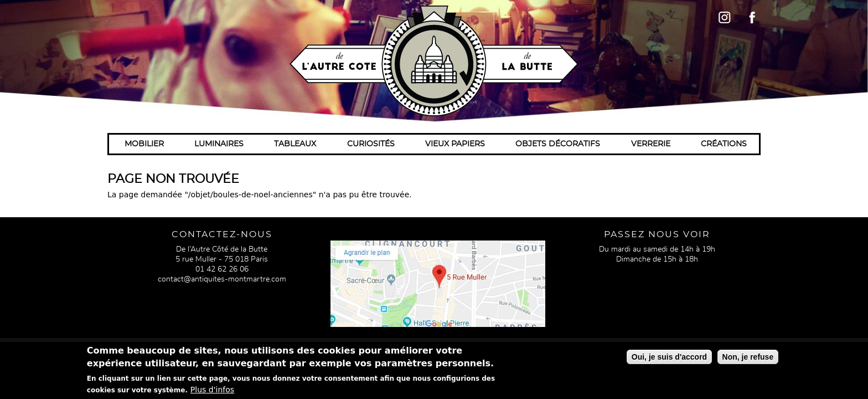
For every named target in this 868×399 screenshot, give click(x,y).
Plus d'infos (212, 392)
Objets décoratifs (558, 144)
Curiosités (371, 144)
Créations (724, 144)
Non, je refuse (748, 359)
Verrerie (651, 144)
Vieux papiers (455, 144)
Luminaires (219, 144)
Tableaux (295, 144)
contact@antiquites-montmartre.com (222, 279)
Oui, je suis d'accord (669, 359)
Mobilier (144, 144)
